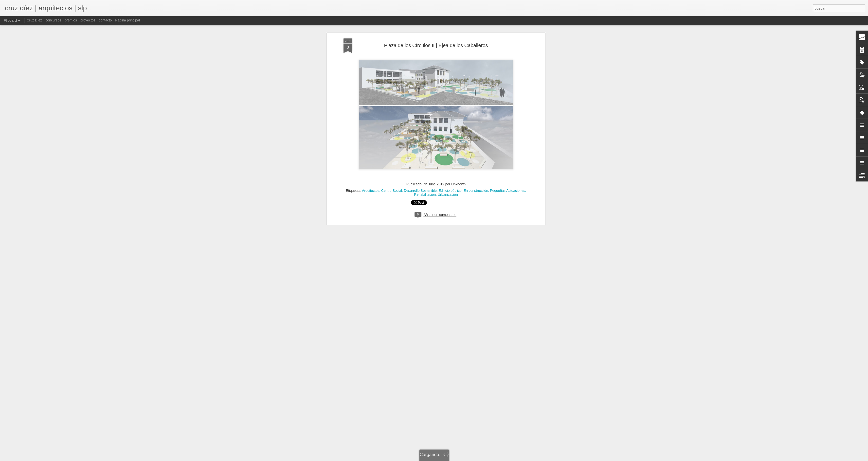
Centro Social (392, 107)
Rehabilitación (425, 111)
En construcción (476, 107)
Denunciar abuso (493, 458)
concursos (53, 20)
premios (71, 20)
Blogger (476, 458)
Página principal (127, 20)
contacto (105, 20)
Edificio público (450, 107)
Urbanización (448, 111)
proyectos (88, 20)
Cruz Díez (34, 20)
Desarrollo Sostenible (420, 107)
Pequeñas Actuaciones (507, 107)
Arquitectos (371, 107)
